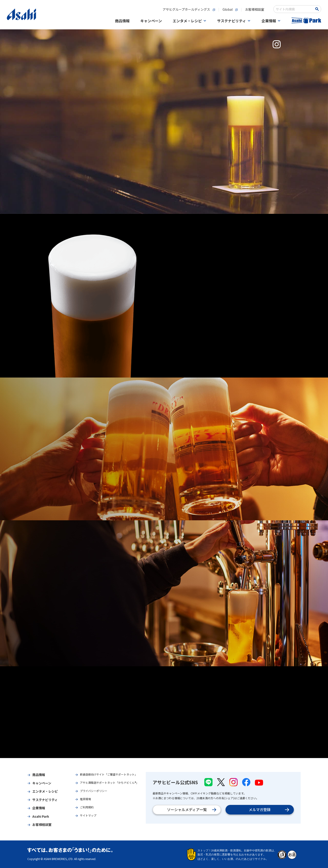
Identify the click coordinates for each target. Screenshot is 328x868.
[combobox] (294, 9)
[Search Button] (318, 9)
